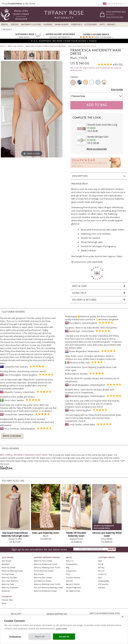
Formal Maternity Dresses (44, 571)
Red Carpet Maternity (10, 581)
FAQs (100, 561)
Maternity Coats (8, 584)
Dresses (15, 25)
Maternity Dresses (9, 568)
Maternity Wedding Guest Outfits (47, 568)
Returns (101, 571)
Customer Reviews (73, 578)
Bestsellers (6, 564)
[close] (123, 616)
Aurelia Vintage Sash (98, 137)
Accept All (64, 637)
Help (100, 578)
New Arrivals (6, 561)
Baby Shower (39, 574)
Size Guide (117, 89)
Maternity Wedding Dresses (12, 571)
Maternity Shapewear (10, 588)
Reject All (40, 637)
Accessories (91, 25)
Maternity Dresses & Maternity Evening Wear (46, 46)
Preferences (15, 637)
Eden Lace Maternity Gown (46, 533)
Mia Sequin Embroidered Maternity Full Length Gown (15, 534)
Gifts (102, 25)
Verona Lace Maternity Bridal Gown (107, 534)
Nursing (48, 25)
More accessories (97, 149)
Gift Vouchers (103, 584)
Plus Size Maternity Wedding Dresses (48, 588)
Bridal (5, 25)
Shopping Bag (103, 581)
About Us (70, 561)
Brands (111, 25)
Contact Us (102, 574)
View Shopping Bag (115, 17)
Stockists (69, 581)
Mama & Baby (62, 25)
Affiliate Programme (73, 588)
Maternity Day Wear (9, 578)
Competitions (71, 571)
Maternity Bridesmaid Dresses (45, 591)
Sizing (100, 564)
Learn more (61, 629)
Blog (68, 568)
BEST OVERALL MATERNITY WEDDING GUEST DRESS (24, 455)
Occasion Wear (7, 600)
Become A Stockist (73, 584)
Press (68, 574)
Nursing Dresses (8, 574)
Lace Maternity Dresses (43, 581)
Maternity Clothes (31, 25)
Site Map (101, 588)
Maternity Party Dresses (43, 561)
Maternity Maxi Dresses (43, 578)
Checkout (7, 30)
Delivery (101, 568)
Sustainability (71, 564)
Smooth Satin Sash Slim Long (102, 125)
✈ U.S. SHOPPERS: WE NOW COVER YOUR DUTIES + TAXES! (64, 41)
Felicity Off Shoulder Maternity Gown (76, 534)
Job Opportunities (73, 591)
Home (3, 46)
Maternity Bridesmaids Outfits (46, 564)
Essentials (77, 25)
